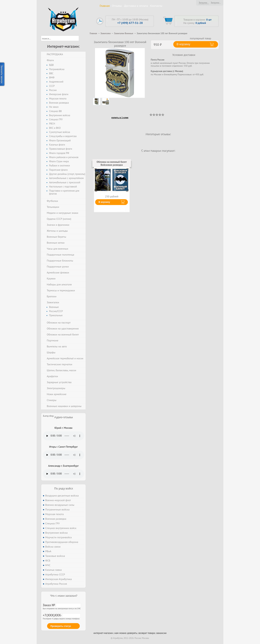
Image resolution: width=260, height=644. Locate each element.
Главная (105, 6)
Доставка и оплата (136, 6)
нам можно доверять (126, 633)
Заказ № (62, 605)
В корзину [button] (183, 44)
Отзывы (117, 6)
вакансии (161, 633)
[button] (82, 38)
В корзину (104, 202)
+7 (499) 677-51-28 (130, 23)
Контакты (156, 6)
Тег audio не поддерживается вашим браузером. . (63, 436)
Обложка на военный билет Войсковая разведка (112, 163)
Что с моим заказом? (63, 595)
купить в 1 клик (120, 118)
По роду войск (63, 488)
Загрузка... (204, 3)
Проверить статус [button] (61, 626)
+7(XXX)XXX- (62, 615)
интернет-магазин (103, 633)
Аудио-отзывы (63, 417)
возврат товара (147, 633)
